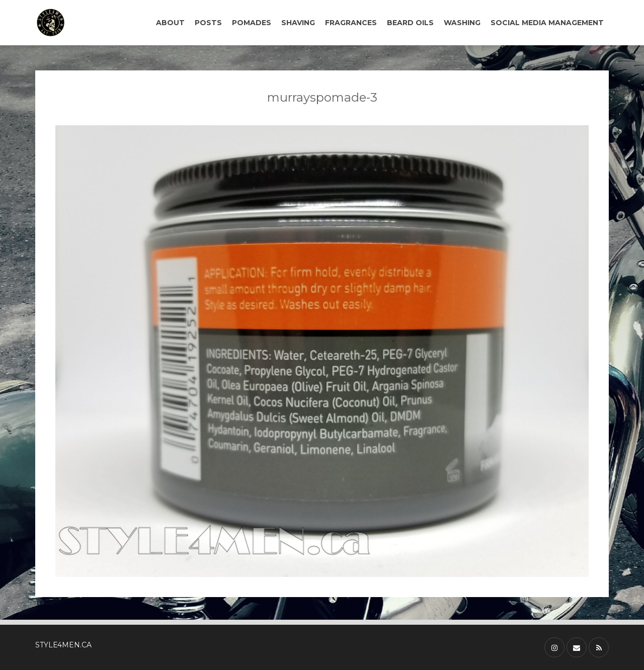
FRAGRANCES (351, 23)
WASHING (462, 23)
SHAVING (298, 23)
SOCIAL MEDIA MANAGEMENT (547, 23)
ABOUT (170, 23)
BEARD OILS (410, 23)
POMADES (252, 23)
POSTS (208, 23)
